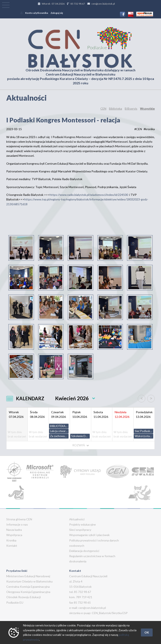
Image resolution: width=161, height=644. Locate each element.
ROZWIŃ (81, 445)
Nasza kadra (14, 530)
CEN (103, 108)
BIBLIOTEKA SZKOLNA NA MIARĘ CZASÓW (59, 426)
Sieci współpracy (80, 530)
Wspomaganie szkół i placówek (89, 535)
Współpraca (14, 535)
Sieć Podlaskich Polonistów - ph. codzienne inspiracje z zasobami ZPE (144, 431)
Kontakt (12, 546)
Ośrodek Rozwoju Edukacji (23, 597)
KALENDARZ (30, 398)
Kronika (11, 540)
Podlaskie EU (15, 602)
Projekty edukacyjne (82, 524)
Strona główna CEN (19, 519)
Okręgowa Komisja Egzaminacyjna (28, 592)
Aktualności (77, 519)
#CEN (138, 129)
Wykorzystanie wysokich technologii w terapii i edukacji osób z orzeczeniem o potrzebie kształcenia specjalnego (144, 436)
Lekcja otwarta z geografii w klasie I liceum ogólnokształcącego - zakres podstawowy (59, 431)
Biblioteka (116, 108)
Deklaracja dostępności (84, 551)
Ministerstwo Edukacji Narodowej (28, 576)
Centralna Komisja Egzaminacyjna (28, 587)
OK (147, 632)
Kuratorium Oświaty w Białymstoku (29, 581)
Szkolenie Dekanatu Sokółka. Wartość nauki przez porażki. (80, 436)
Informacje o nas (17, 524)
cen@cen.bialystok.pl (103, 4)
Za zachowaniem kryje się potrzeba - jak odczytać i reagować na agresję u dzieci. (59, 436)
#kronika (149, 129)
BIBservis (131, 108)
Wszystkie (147, 108)
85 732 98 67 (78, 4)
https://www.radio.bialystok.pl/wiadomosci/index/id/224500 (89, 195)
